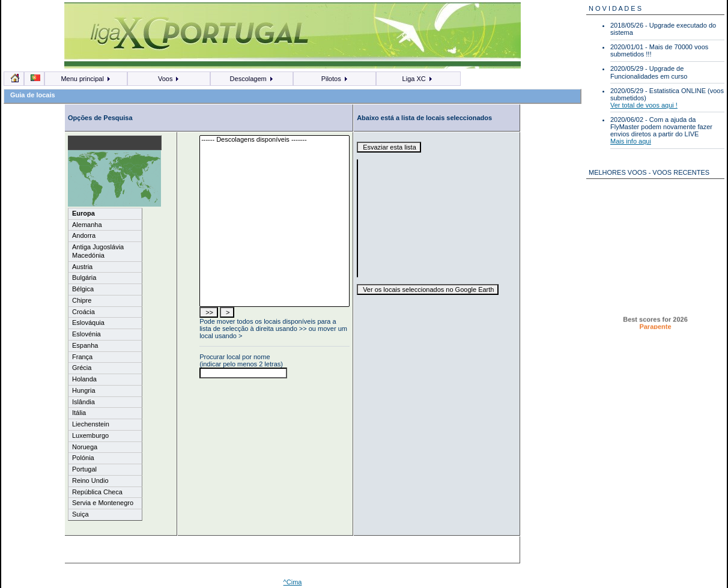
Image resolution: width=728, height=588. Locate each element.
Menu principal (86, 79)
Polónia (83, 458)
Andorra (84, 235)
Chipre (82, 300)
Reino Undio (90, 480)
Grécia (82, 368)
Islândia (83, 402)
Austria (82, 267)
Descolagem (252, 79)
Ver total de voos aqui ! (644, 105)
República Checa (97, 492)
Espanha (85, 345)
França (82, 357)
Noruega (85, 447)
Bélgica (83, 289)
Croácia (83, 312)
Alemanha (87, 225)
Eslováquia (88, 323)
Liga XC (418, 79)
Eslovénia (86, 334)
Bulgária (84, 277)
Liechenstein (91, 424)
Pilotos (335, 79)
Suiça (80, 514)
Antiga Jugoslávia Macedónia (98, 251)
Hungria (84, 390)
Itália (79, 413)
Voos (169, 79)
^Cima (293, 582)
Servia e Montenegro (103, 503)
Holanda (84, 379)
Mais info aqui (631, 141)
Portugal (84, 469)
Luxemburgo (90, 435)
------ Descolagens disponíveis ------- (275, 140)
